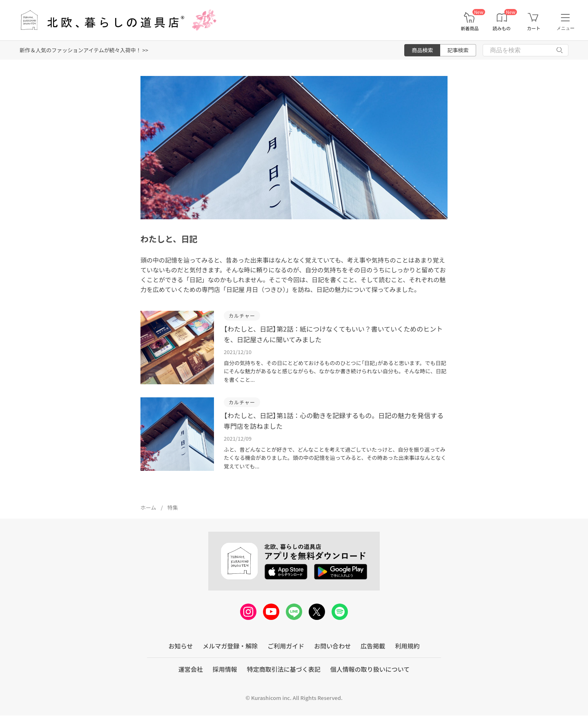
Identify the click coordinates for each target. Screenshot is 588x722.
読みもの (502, 28)
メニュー (566, 28)
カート (533, 28)
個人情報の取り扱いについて (370, 669)
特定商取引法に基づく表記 (284, 669)
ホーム (148, 507)
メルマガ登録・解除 (230, 646)
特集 (173, 507)
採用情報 (225, 669)
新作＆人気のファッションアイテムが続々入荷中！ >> (84, 50)
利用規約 (407, 646)
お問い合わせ (332, 646)
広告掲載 (373, 646)
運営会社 (191, 669)
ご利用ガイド (286, 646)
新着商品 (470, 28)
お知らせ (181, 646)
